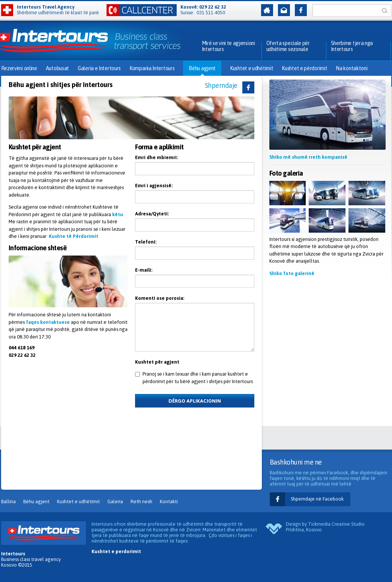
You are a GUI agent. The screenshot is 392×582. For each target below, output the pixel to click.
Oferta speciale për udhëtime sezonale (288, 46)
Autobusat (57, 68)
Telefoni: (146, 242)
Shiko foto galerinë (292, 273)
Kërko (387, 11)
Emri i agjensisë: (154, 186)
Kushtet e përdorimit (304, 68)
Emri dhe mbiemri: (156, 157)
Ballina (8, 502)
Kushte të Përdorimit (74, 236)
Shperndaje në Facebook (317, 499)
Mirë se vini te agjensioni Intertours (228, 46)
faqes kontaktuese (48, 322)
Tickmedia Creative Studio (336, 524)
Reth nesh (141, 502)
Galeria (115, 502)
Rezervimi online (19, 68)
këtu (118, 214)
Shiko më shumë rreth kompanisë (308, 157)
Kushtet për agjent (157, 362)
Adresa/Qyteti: (152, 214)
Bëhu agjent (202, 68)
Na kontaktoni (351, 68)
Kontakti (169, 502)
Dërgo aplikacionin (195, 401)
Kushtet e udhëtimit (252, 68)
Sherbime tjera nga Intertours (352, 46)
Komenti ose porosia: (160, 298)
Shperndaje (221, 85)
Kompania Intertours (152, 68)
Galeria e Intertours (99, 68)
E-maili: (144, 270)
